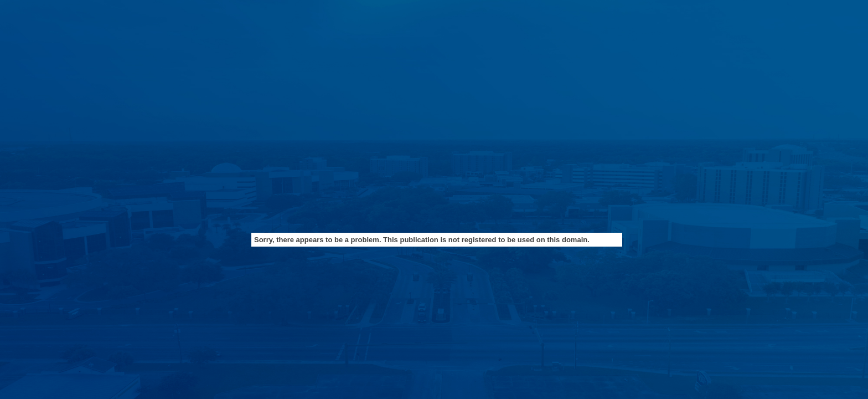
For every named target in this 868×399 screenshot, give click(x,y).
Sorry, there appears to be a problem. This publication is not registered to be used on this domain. (422, 240)
